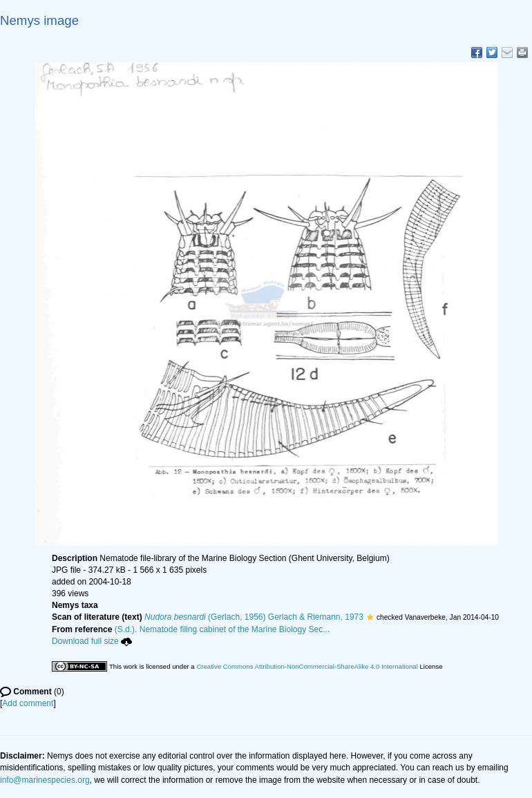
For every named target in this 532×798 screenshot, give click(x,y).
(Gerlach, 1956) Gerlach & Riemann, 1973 (254, 617)
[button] (370, 617)
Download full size (92, 641)
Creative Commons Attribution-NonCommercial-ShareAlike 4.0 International (307, 666)
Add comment (28, 703)
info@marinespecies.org (45, 780)
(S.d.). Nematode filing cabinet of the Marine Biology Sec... (222, 629)
